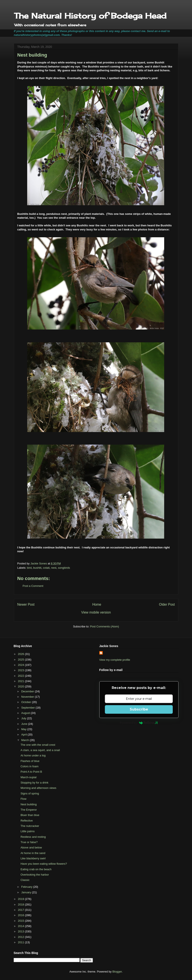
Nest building (29, 804)
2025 (22, 660)
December (28, 691)
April (24, 735)
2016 (22, 915)
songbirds (64, 568)
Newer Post (26, 604)
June (25, 724)
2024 (22, 665)
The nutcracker (30, 826)
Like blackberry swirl (33, 858)
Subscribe (139, 709)
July (24, 718)
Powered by (139, 723)
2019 (22, 899)
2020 (22, 686)
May (24, 729)
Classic (25, 880)
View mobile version (96, 612)
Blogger (117, 972)
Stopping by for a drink (34, 783)
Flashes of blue (30, 761)
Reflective (27, 821)
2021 (22, 681)
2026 (22, 654)
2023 (22, 670)
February (27, 887)
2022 (22, 676)
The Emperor (29, 810)
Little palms (28, 831)
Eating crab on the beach (36, 869)
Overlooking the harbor (35, 875)
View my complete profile (115, 660)
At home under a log (33, 755)
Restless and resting (33, 837)
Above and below (31, 847)
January (27, 892)
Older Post (167, 604)
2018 (22, 905)
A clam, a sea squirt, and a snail (40, 750)
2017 (22, 910)
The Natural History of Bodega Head (90, 16)
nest (54, 568)
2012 (22, 937)
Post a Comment (33, 586)
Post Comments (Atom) (105, 626)
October (27, 702)
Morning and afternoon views (38, 788)
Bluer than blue (30, 815)
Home (97, 604)
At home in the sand (33, 853)
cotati (46, 568)
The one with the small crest (38, 745)
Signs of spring (30, 793)
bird (29, 568)
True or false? (29, 842)
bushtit (37, 568)
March (25, 740)
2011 (22, 942)
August (26, 713)
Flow (23, 799)
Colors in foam (30, 766)
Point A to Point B (31, 772)
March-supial (28, 777)
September (28, 708)
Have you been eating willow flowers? (44, 864)
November (28, 697)
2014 (22, 926)
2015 (22, 921)
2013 (22, 931)
